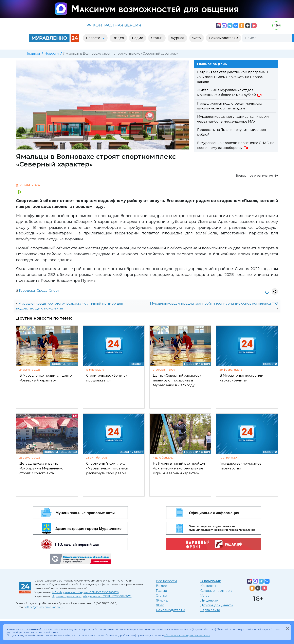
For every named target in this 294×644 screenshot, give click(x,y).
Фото (160, 605)
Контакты (208, 586)
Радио (161, 591)
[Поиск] (267, 38)
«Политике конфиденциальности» (187, 635)
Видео (162, 586)
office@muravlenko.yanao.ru (44, 607)
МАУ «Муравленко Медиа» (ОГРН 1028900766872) (86, 592)
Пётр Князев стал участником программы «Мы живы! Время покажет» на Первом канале (233, 77)
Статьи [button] (157, 38)
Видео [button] (118, 38)
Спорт (54, 291)
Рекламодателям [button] (224, 38)
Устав (205, 596)
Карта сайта (210, 610)
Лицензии (209, 600)
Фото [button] (197, 38)
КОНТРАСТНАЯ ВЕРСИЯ (114, 25)
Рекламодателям (171, 610)
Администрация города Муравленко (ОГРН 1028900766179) (92, 596)
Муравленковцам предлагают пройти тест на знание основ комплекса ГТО (214, 303)
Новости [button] (94, 38)
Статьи (162, 596)
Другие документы (217, 605)
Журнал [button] (177, 38)
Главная (33, 53)
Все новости (166, 581)
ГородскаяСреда (33, 291)
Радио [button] (138, 38)
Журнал (163, 600)
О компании (211, 581)
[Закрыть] (287, 628)
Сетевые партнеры (216, 591)
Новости (52, 53)
